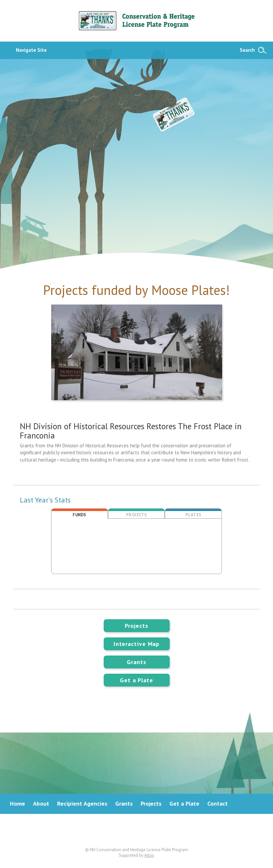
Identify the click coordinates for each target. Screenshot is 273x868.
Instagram (162, 830)
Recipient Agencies (82, 804)
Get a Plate (136, 680)
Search (247, 50)
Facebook (137, 830)
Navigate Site (31, 50)
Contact (218, 804)
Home (17, 804)
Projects (136, 626)
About (41, 804)
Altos (149, 855)
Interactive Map (137, 644)
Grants (136, 662)
